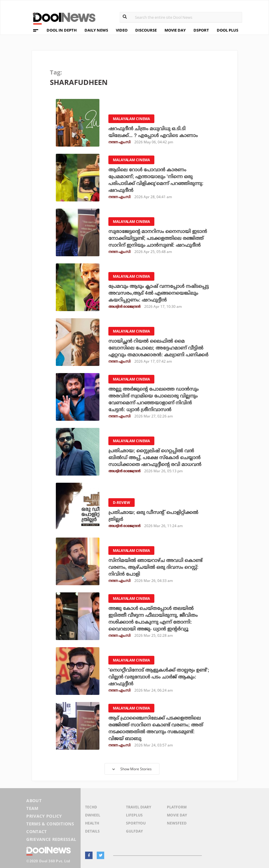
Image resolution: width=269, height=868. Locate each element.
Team (32, 808)
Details (92, 831)
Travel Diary (139, 807)
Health (92, 823)
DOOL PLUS (228, 30)
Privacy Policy (44, 816)
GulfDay (134, 831)
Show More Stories (132, 769)
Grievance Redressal (51, 839)
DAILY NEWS (96, 30)
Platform (177, 807)
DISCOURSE (146, 30)
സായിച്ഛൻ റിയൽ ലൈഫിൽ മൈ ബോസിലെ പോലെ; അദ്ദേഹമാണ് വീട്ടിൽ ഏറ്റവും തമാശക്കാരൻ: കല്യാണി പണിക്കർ (158, 348)
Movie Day (177, 815)
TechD (91, 807)
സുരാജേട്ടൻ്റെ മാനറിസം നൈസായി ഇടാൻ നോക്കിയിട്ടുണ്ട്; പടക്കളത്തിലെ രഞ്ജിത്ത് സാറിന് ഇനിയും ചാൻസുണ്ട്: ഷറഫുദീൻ (158, 238)
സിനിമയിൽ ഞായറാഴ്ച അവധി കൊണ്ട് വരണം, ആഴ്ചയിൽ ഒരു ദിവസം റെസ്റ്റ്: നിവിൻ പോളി (155, 567)
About (34, 801)
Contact (36, 831)
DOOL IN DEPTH (62, 30)
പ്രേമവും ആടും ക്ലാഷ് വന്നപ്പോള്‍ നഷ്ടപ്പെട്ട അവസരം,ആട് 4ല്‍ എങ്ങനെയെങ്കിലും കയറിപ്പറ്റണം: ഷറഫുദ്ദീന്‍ (159, 293)
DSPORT (201, 30)
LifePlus (134, 815)
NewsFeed (177, 823)
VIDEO (122, 30)
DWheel (93, 815)
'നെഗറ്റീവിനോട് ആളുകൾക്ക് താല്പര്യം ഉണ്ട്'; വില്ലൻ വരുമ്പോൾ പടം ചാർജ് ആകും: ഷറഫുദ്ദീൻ (159, 677)
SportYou (136, 823)
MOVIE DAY (175, 30)
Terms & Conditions (50, 824)
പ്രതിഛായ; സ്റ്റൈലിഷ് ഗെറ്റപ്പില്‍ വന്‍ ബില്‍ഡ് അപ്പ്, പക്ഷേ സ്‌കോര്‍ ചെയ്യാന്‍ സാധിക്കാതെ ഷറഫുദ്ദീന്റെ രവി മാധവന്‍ (155, 458)
